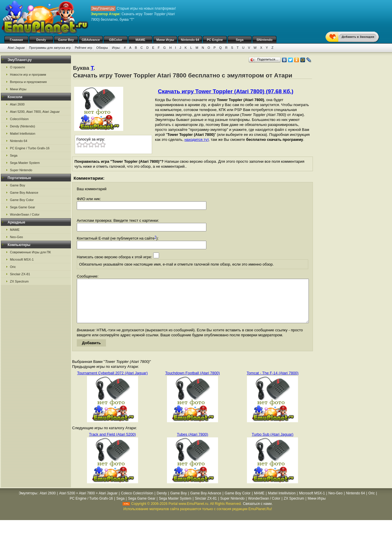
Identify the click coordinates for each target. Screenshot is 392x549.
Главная (16, 40)
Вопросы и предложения (28, 82)
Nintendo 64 (190, 40)
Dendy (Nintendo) (22, 126)
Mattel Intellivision (23, 134)
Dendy (41, 40)
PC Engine (215, 40)
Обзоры (102, 48)
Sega (240, 40)
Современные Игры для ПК (30, 252)
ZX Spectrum (19, 281)
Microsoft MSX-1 (22, 259)
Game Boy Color (22, 200)
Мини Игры (165, 40)
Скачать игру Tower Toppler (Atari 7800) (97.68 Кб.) (226, 91)
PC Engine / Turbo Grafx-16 (30, 148)
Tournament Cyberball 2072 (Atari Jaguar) (112, 382)
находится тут (197, 140)
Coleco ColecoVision (137, 502)
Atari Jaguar (16, 48)
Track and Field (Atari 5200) (113, 443)
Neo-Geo (16, 237)
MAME (140, 40)
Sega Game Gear (22, 207)
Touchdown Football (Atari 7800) (192, 382)
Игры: (116, 48)
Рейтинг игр (83, 48)
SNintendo (265, 40)
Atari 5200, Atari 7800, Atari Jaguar (35, 112)
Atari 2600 (17, 104)
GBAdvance (91, 40)
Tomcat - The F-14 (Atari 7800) (273, 382)
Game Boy (66, 40)
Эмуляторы (28, 502)
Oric (13, 267)
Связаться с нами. (258, 512)
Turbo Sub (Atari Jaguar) (273, 443)
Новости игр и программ (28, 75)
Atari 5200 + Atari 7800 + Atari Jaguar (88, 502)
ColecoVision (19, 119)
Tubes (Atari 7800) (192, 443)
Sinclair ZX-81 (20, 274)
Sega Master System (25, 163)
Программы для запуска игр (50, 48)
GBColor (115, 40)
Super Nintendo (21, 170)
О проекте (18, 67)
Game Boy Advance (24, 193)
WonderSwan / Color (25, 214)
